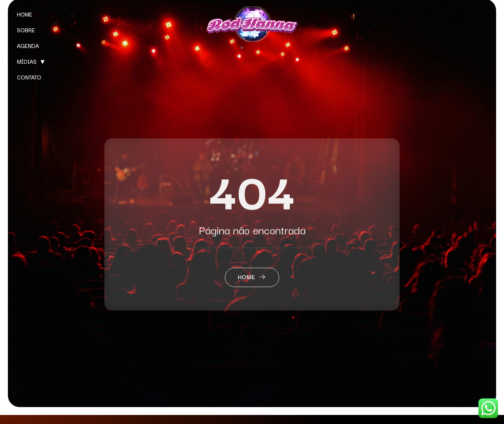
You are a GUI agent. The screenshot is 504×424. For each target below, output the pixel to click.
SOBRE (26, 30)
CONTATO (29, 77)
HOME (25, 14)
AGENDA (28, 46)
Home (252, 287)
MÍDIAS (27, 61)
